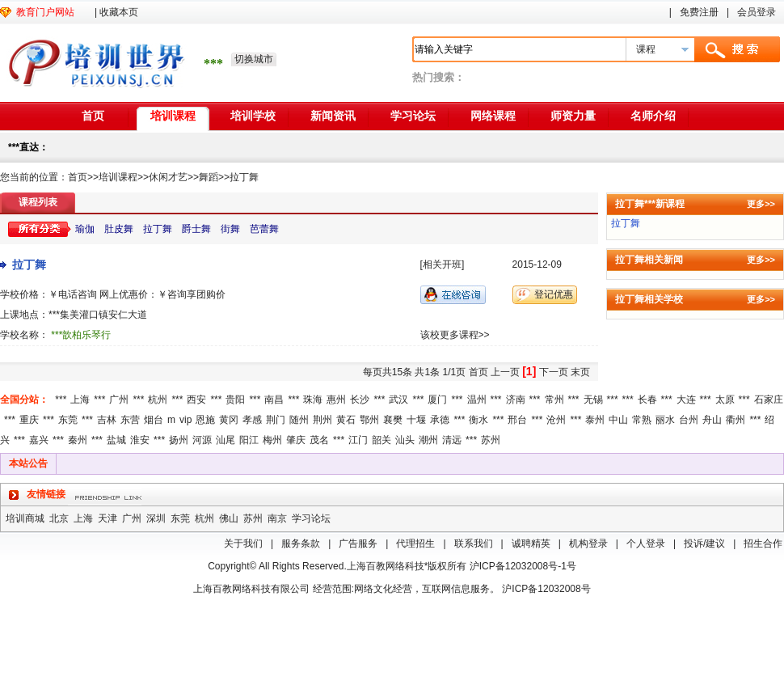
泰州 (595, 420)
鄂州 (369, 420)
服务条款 (301, 544)
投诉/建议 (704, 544)
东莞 (68, 420)
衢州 (736, 420)
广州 (119, 400)
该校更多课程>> (455, 335)
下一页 (554, 372)
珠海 (313, 400)
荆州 (322, 420)
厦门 (437, 400)
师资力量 (573, 116)
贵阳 (235, 400)
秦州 (78, 440)
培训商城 (25, 518)
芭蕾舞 (264, 229)
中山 (618, 420)
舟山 (712, 420)
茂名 (319, 440)
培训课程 (173, 116)
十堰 (416, 420)
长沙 (360, 400)
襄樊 (393, 420)
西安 (196, 400)
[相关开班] (443, 264)
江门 (358, 440)
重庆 (29, 420)
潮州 (428, 440)
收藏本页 (119, 12)
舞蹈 (209, 177)
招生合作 (763, 544)
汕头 (405, 440)
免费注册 (699, 12)
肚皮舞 (119, 229)
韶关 (381, 440)
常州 (554, 400)
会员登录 (757, 12)
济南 (516, 400)
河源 (202, 440)
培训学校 (253, 116)
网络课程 (493, 116)
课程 (646, 49)
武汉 (398, 400)
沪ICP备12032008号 (546, 589)
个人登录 (646, 544)
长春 (647, 400)
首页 (93, 116)
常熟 (642, 420)
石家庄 (769, 400)
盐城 (116, 440)
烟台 (154, 420)
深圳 (156, 518)
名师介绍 (653, 116)
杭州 (158, 400)
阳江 (249, 440)
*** (61, 400)
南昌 (274, 400)
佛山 (229, 518)
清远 (452, 440)
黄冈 (229, 420)
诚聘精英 (531, 544)
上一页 (505, 372)
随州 (299, 420)
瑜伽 (85, 229)
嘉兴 (39, 440)
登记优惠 (554, 294)
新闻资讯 (333, 116)
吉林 (107, 420)
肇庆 (296, 440)
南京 (277, 518)
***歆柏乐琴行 (81, 335)
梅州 (272, 440)
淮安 (140, 440)
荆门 (276, 420)
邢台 (517, 420)
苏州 (491, 440)
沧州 (556, 420)
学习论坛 (413, 116)
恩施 (205, 420)
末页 (580, 372)
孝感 (252, 420)
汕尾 (226, 440)
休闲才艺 (168, 177)
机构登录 (588, 544)
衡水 (478, 420)
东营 (130, 420)
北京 (59, 518)
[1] (529, 371)
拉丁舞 (244, 177)
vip (185, 420)
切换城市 (254, 59)
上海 (80, 400)
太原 (725, 400)
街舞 (230, 229)
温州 (477, 400)
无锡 (593, 400)
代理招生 (415, 544)
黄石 (346, 420)
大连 (686, 400)
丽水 (665, 420)
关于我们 (243, 544)
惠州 (336, 400)
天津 (107, 518)
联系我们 (474, 544)
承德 (440, 420)
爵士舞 (196, 229)
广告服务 (358, 544)
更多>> (761, 204)
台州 (689, 420)
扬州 (179, 440)
